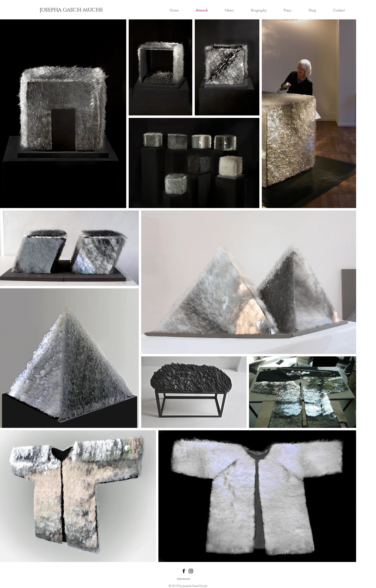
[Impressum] (183, 579)
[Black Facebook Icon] (184, 571)
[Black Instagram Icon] (191, 571)
